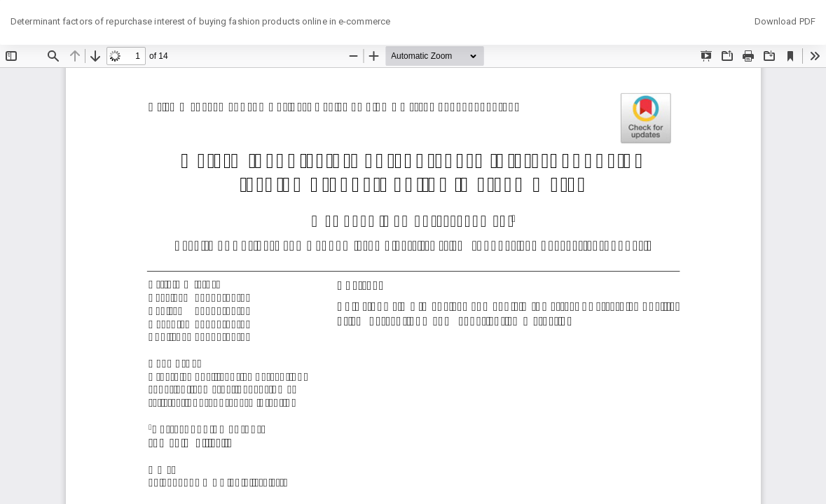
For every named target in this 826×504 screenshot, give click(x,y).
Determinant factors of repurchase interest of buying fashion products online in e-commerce (200, 21)
